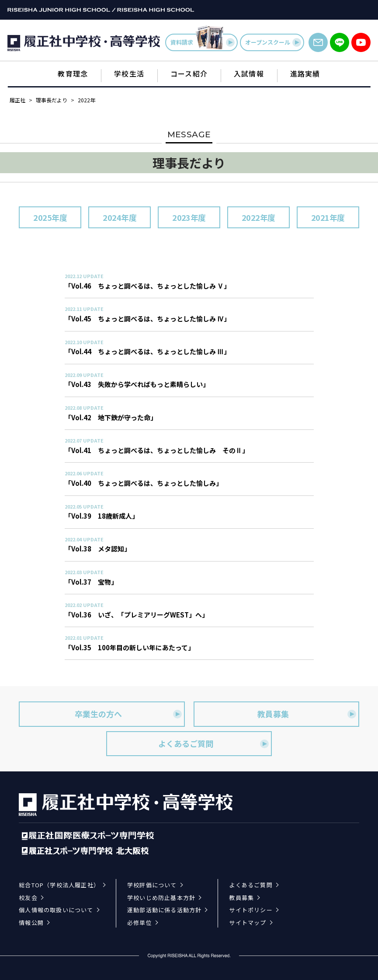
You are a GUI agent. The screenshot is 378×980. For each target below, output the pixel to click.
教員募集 (307, 714)
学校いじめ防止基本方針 (161, 898)
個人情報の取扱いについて (56, 910)
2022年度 (258, 217)
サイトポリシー (251, 910)
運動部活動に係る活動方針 (164, 910)
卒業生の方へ (128, 714)
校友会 (28, 898)
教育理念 (73, 73)
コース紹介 (189, 73)
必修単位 (140, 922)
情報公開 (31, 922)
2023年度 (189, 217)
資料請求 (203, 42)
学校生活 (129, 73)
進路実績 (305, 73)
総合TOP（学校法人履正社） (59, 885)
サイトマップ (248, 922)
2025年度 (50, 217)
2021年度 (328, 217)
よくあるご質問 (213, 743)
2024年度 (120, 217)
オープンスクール (273, 42)
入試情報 (249, 73)
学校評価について (152, 885)
